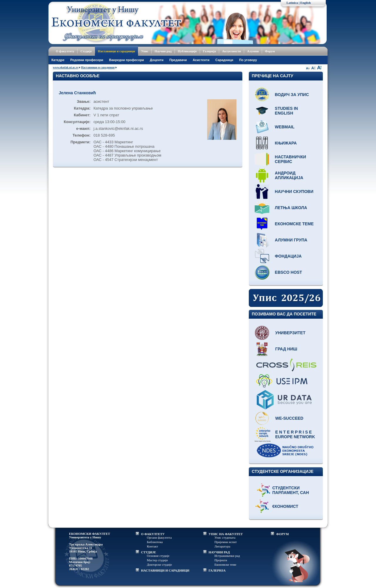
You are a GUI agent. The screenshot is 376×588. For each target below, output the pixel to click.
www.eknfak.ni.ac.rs (66, 67)
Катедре (58, 60)
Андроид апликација (289, 175)
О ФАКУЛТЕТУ (153, 534)
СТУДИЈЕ (148, 552)
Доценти (157, 60)
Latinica (292, 3)
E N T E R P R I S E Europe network (295, 434)
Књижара (286, 143)
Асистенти (201, 60)
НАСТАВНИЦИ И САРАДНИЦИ (165, 570)
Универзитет (290, 333)
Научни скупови (294, 191)
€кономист (285, 506)
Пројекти (221, 560)
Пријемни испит (226, 542)
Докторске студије (159, 565)
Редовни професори (87, 60)
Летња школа (291, 208)
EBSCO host (289, 272)
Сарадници (224, 60)
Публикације (187, 51)
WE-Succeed (289, 418)
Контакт (152, 546)
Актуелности (231, 51)
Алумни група (291, 240)
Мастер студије (157, 560)
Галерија (209, 51)
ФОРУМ (282, 534)
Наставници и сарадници (116, 51)
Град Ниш (286, 349)
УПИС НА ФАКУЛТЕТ (226, 534)
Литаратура (222, 546)
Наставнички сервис (291, 159)
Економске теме (294, 224)
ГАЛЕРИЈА (217, 570)
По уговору (248, 60)
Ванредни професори (126, 60)
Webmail (285, 127)
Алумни (253, 51)
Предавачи (178, 60)
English (305, 3)
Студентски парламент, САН (291, 490)
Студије (86, 51)
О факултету (65, 51)
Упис (145, 51)
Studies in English (287, 111)
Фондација (288, 256)
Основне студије (158, 556)
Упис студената (225, 537)
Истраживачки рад (227, 556)
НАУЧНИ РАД (219, 552)
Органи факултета (159, 537)
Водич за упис (292, 95)
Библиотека (155, 542)
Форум (270, 51)
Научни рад (163, 51)
